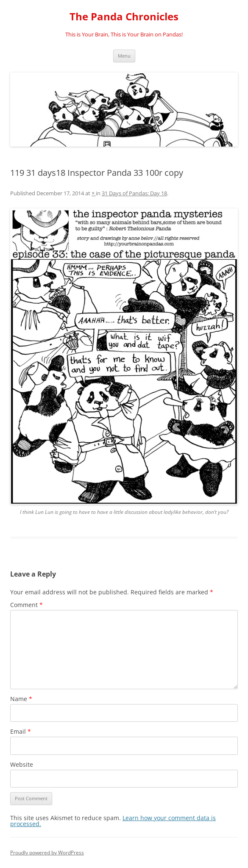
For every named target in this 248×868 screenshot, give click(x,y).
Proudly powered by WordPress (47, 853)
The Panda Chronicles (124, 17)
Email (21, 731)
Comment (26, 605)
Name (21, 699)
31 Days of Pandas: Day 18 (134, 193)
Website (22, 764)
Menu (124, 56)
